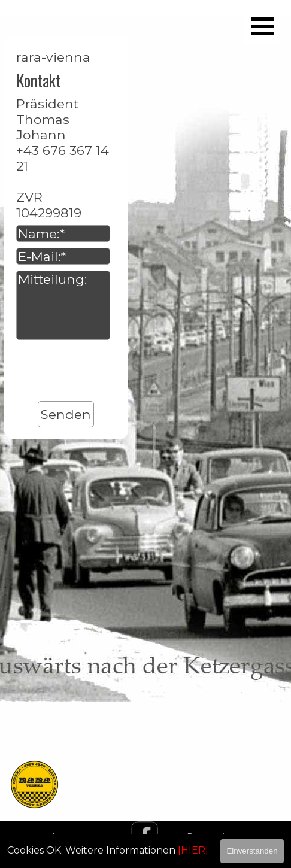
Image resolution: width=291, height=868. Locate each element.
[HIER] (193, 850)
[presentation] (107, 372)
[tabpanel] (145, 600)
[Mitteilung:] (63, 305)
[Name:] (63, 233)
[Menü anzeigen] (262, 26)
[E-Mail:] (63, 256)
